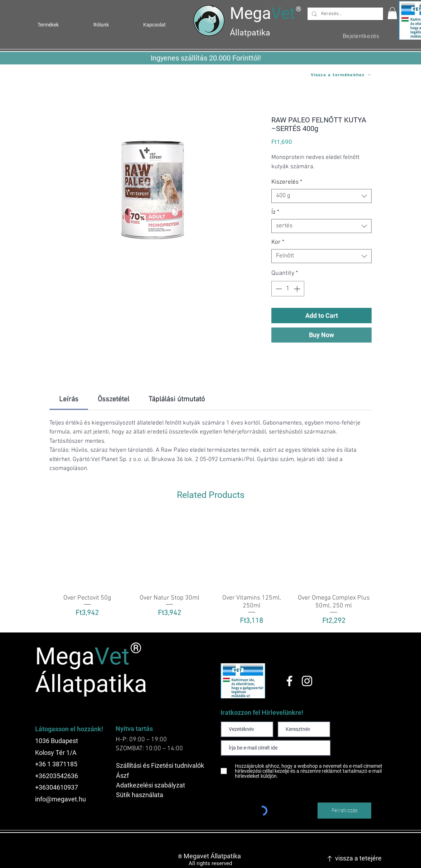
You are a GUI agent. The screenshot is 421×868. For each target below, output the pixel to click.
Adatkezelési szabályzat (151, 785)
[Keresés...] (345, 14)
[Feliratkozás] (344, 811)
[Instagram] (307, 681)
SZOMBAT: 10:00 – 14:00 (149, 749)
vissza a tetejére (358, 858)
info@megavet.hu (61, 799)
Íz (275, 212)
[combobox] (321, 196)
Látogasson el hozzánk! (69, 729)
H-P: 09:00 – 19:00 (141, 740)
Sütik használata (140, 795)
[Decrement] (278, 289)
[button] (392, 13)
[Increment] (298, 289)
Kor (278, 242)
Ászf (122, 775)
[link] (69, 399)
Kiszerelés (287, 182)
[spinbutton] (288, 289)
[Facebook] (289, 681)
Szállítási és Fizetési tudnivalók (160, 765)
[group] (210, 570)
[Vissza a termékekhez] (341, 75)
